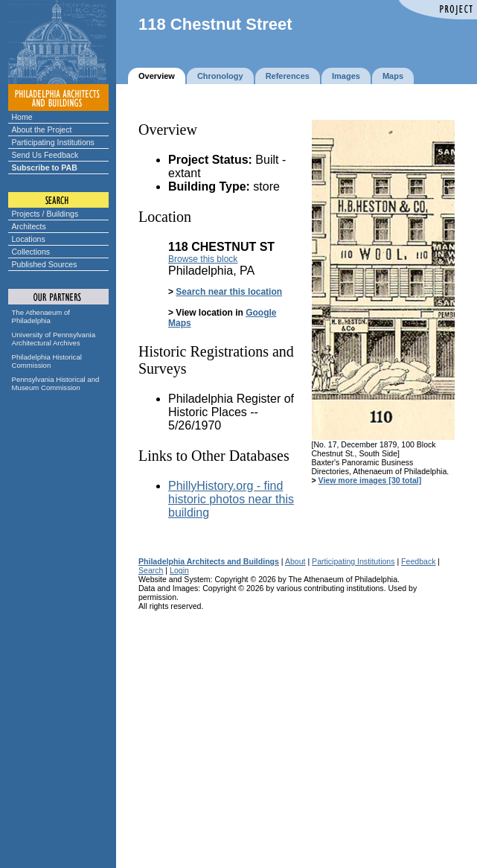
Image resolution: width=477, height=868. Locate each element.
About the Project (42, 130)
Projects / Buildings (45, 214)
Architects (29, 226)
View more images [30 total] (370, 480)
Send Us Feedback (45, 155)
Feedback (418, 561)
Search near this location (229, 292)
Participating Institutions (53, 142)
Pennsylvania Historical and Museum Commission (56, 383)
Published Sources (45, 264)
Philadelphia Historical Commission (47, 361)
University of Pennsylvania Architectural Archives (54, 339)
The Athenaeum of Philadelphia (41, 316)
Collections (31, 252)
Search (151, 570)
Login (179, 570)
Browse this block (203, 259)
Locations (29, 239)
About (295, 561)
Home (22, 117)
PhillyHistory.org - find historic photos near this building (231, 499)
